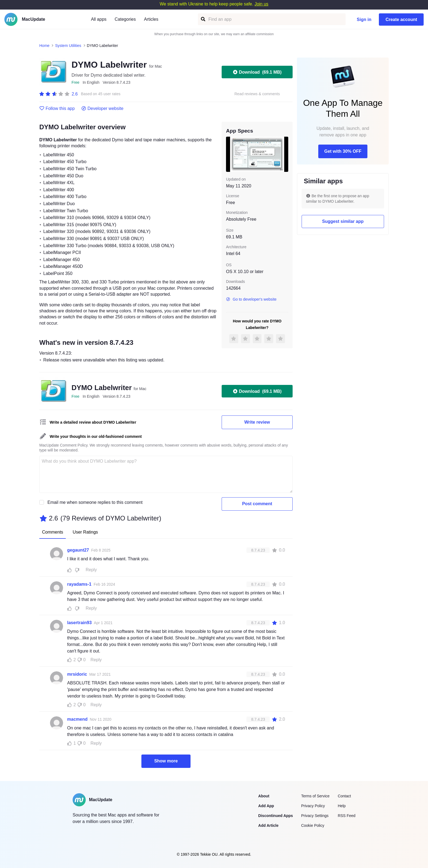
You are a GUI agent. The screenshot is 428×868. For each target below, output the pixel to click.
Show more (166, 761)
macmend (77, 719)
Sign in (364, 20)
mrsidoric (77, 674)
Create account (401, 20)
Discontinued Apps (276, 816)
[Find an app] (203, 19)
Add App (266, 806)
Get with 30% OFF (343, 151)
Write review (257, 422)
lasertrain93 (79, 623)
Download (257, 72)
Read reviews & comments (257, 94)
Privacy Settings (315, 816)
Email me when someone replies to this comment (95, 502)
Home (44, 46)
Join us (261, 4)
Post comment (257, 504)
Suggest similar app (343, 221)
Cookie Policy (313, 825)
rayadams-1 (79, 584)
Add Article (268, 825)
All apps (99, 19)
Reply (91, 570)
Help (342, 806)
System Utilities (68, 46)
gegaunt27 (78, 550)
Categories (125, 19)
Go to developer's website (251, 299)
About (264, 796)
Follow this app (57, 109)
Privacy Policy (313, 806)
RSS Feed (347, 816)
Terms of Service (315, 796)
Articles (151, 19)
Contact (344, 796)
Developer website (102, 109)
